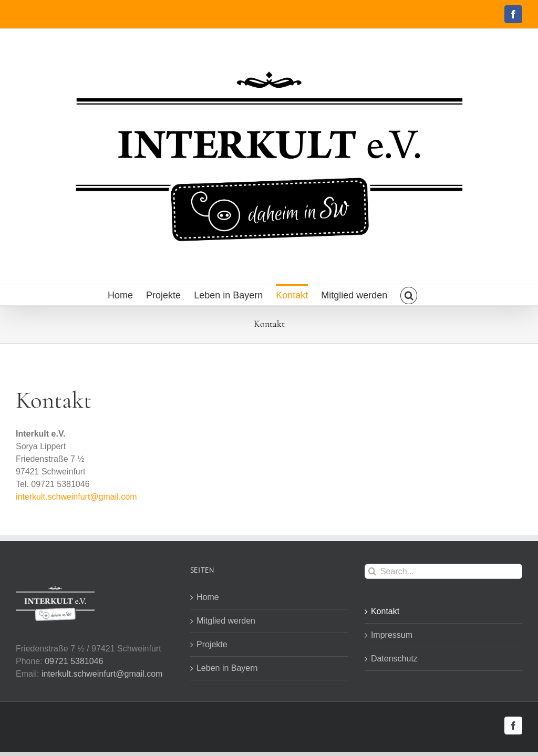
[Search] (372, 571)
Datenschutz (394, 659)
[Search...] (443, 571)
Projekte (212, 644)
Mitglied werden (226, 621)
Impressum (392, 635)
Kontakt (385, 611)
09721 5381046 (74, 661)
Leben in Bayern (227, 668)
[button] (409, 295)
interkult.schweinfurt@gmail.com (76, 497)
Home (208, 597)
